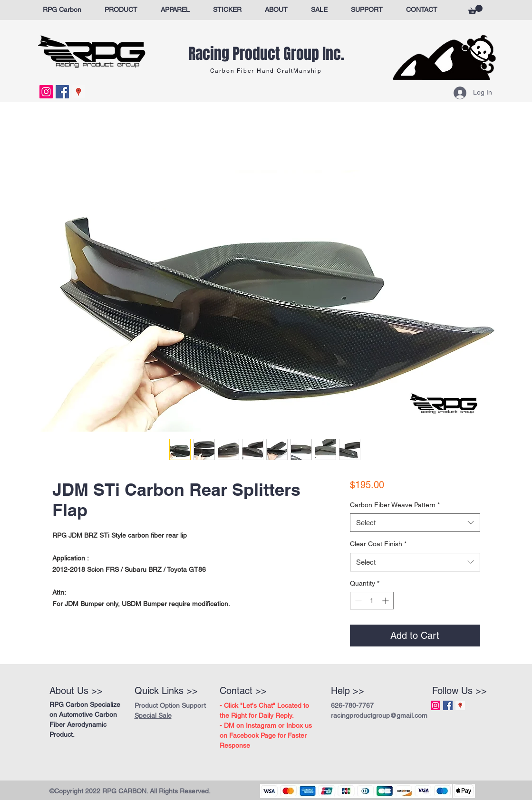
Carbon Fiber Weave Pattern (395, 505)
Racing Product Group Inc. (266, 54)
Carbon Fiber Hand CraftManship (266, 71)
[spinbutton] (372, 601)
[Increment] (386, 601)
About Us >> (76, 691)
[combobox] (415, 523)
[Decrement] (357, 601)
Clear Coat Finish (378, 544)
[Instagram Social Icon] (46, 92)
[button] (475, 10)
